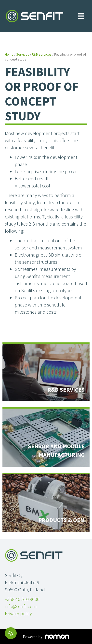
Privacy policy (18, 613)
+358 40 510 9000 (22, 599)
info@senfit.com (21, 606)
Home (9, 54)
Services (23, 54)
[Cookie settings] (11, 633)
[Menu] (81, 16)
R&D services (42, 54)
